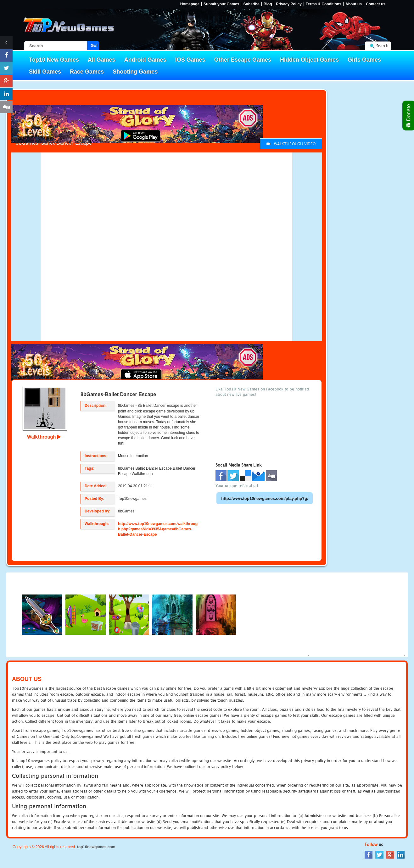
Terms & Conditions (324, 4)
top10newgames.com (96, 847)
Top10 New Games (54, 60)
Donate (409, 116)
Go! (94, 45)
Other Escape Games (243, 60)
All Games (102, 60)
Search (382, 46)
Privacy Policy (289, 4)
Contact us (376, 4)
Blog (268, 4)
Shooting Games (135, 72)
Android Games (145, 60)
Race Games (87, 72)
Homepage (190, 4)
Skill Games (45, 72)
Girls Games (364, 60)
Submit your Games (221, 4)
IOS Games (190, 60)
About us (354, 4)
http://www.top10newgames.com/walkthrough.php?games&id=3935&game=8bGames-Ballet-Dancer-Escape (158, 529)
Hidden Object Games (309, 60)
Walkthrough (44, 437)
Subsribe (251, 4)
